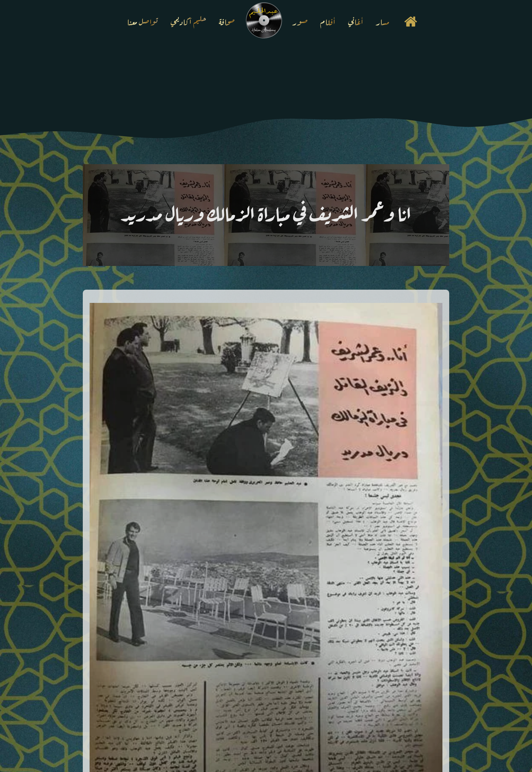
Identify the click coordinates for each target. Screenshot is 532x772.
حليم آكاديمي (188, 21)
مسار (383, 21)
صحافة (227, 21)
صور (300, 21)
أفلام (328, 21)
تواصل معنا (143, 21)
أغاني (356, 21)
